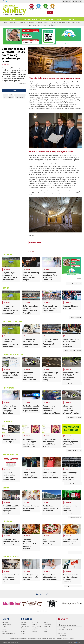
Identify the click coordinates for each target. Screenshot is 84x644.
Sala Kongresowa (20, 97)
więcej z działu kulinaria (75, 553)
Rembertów (55, 22)
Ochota (26, 22)
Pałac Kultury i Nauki (20, 95)
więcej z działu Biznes (75, 517)
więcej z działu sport (76, 317)
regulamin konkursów (9, 633)
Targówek (68, 22)
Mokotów (21, 22)
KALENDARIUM (38, 6)
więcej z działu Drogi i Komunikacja (72, 384)
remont (5, 95)
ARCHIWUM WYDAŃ (31, 7)
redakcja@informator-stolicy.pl (68, 625)
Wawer (30, 25)
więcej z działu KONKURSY (74, 450)
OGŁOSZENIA (45, 6)
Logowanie (67, 1)
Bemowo (6, 22)
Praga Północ (40, 22)
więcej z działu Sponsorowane (73, 484)
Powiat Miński (32, 22)
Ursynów (78, 22)
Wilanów (40, 25)
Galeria (43, 19)
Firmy (35, 15)
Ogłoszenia (40, 15)
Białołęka (11, 22)
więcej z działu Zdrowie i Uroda (73, 586)
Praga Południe (48, 22)
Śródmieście (62, 22)
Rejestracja (77, 1)
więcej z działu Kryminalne (74, 417)
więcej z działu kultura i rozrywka (73, 351)
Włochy (45, 25)
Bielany (16, 22)
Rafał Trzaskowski (8, 97)
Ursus (73, 22)
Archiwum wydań (30, 19)
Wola (49, 25)
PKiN (11, 95)
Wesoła (35, 25)
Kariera (60, 19)
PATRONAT (70, 19)
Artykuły (31, 15)
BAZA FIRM (52, 6)
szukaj (50, 13)
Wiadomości (15, 19)
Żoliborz (53, 25)
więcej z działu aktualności (74, 284)
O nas (51, 19)
